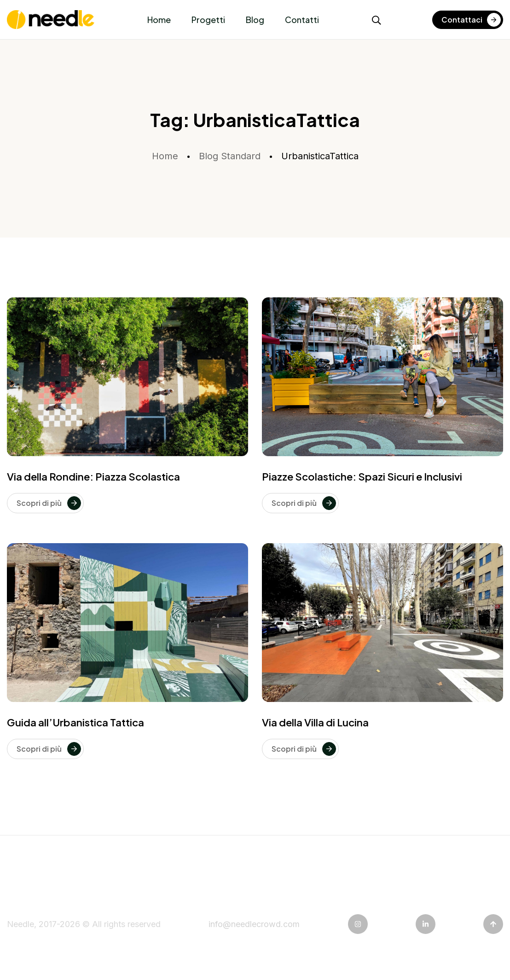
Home (159, 20)
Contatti (302, 20)
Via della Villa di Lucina (315, 722)
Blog (255, 20)
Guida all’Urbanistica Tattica (75, 722)
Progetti (208, 20)
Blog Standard (230, 156)
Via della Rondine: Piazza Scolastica (93, 476)
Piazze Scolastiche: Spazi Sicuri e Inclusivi (362, 476)
